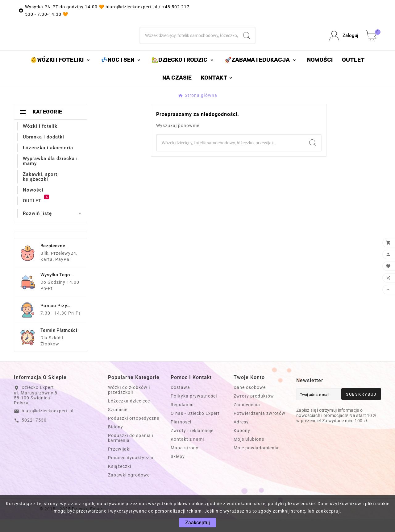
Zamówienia (247, 417)
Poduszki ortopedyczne (134, 431)
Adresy (241, 435)
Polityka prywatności (194, 409)
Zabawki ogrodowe (129, 488)
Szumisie (118, 422)
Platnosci (181, 435)
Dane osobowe (250, 400)
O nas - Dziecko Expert (195, 426)
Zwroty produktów (254, 409)
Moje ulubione (249, 452)
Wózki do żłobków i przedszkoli (129, 402)
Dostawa (180, 400)
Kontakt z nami (187, 452)
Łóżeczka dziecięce (129, 414)
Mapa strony (185, 460)
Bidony (116, 439)
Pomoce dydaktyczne (131, 470)
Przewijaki (119, 462)
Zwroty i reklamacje (192, 443)
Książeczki (120, 479)
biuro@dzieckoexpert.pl (48, 423)
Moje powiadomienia (256, 460)
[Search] (247, 42)
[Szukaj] (189, 42)
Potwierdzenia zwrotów (260, 426)
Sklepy (178, 469)
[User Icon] (344, 42)
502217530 (34, 433)
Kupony (242, 443)
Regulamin (182, 417)
